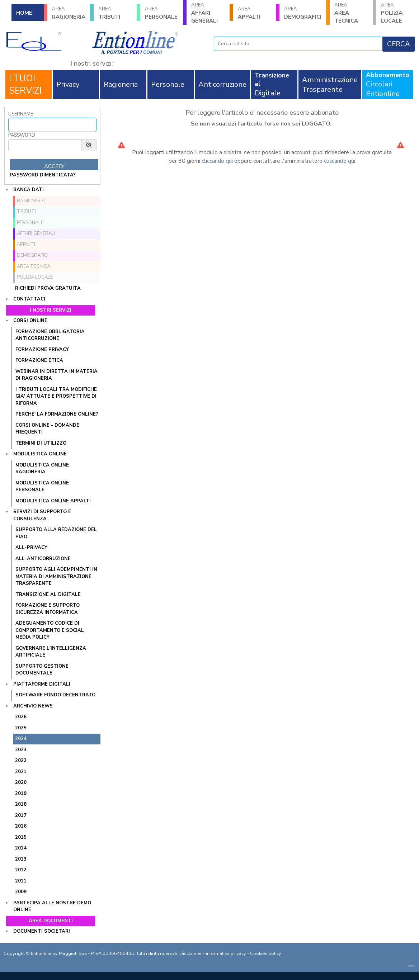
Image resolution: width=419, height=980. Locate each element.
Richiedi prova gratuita (48, 288)
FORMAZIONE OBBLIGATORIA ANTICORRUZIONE (50, 335)
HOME (24, 13)
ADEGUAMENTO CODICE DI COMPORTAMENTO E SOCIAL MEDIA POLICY (50, 630)
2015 (21, 837)
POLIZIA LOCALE (398, 13)
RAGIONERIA (69, 13)
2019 (21, 794)
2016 (21, 826)
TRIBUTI (115, 13)
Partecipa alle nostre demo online (52, 906)
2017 (21, 815)
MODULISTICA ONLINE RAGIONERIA (42, 469)
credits (411, 966)
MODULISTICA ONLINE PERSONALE (42, 487)
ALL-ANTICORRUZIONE (43, 559)
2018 (21, 804)
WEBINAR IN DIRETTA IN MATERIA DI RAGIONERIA (57, 375)
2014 (21, 848)
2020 (21, 782)
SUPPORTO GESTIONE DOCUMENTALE (42, 670)
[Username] (52, 125)
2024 (21, 739)
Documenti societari (42, 931)
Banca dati (29, 190)
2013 (21, 859)
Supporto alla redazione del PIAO (56, 533)
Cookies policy (266, 953)
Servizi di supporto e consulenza (42, 515)
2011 (21, 881)
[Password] (45, 145)
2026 (21, 717)
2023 (21, 750)
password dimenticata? (43, 175)
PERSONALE (162, 13)
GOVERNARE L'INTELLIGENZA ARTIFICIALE (51, 652)
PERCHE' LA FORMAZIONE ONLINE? (57, 414)
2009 (21, 892)
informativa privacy (226, 953)
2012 (21, 870)
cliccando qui (217, 161)
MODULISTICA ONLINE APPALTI (53, 501)
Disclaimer (191, 953)
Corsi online (30, 321)
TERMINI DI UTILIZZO (41, 443)
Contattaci (29, 299)
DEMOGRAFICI (303, 13)
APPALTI (255, 13)
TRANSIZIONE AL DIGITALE (48, 595)
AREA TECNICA (351, 13)
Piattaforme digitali (42, 684)
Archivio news (33, 706)
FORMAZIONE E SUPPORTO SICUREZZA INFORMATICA (48, 609)
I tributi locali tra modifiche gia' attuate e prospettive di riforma (56, 396)
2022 (21, 761)
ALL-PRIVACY (31, 548)
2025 (21, 728)
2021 (21, 772)
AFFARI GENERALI (208, 13)
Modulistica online (40, 454)
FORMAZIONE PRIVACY (42, 350)
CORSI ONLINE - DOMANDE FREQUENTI (47, 429)
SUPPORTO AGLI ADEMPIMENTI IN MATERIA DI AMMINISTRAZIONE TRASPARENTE (56, 576)
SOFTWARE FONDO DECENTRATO (55, 695)
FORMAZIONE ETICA (39, 360)
